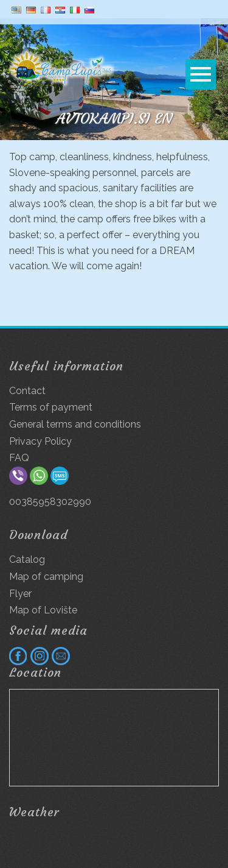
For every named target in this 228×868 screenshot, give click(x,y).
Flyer (20, 594)
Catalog (27, 559)
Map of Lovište (43, 610)
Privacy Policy (40, 441)
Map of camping (46, 577)
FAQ (19, 458)
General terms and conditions (75, 424)
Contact (27, 391)
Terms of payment (51, 407)
